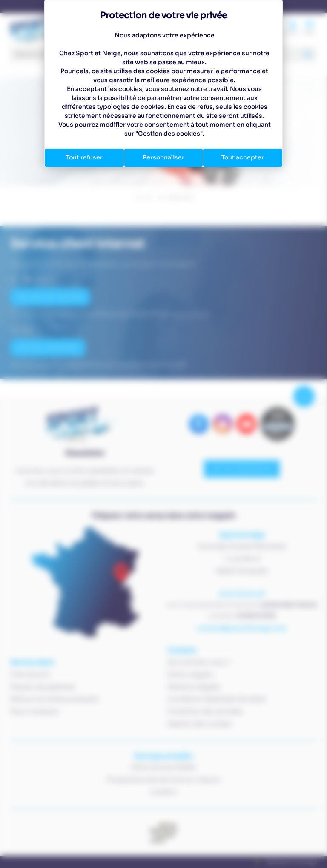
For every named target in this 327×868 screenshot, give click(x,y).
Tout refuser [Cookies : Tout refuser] (84, 157)
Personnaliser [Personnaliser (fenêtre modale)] (163, 157)
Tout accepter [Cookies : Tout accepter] (243, 157)
